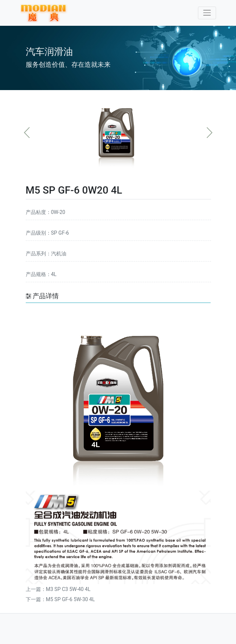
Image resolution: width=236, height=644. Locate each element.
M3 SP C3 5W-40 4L (68, 589)
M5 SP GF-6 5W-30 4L (71, 599)
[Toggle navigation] (207, 13)
